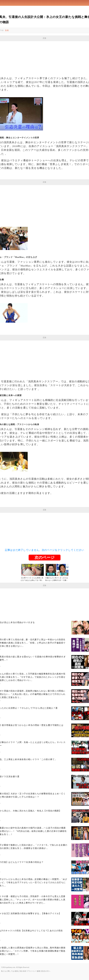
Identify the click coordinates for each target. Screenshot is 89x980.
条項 (25, 971)
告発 (7, 30)
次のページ (45, 557)
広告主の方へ (45, 971)
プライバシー (32, 971)
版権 (38, 971)
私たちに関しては (8, 971)
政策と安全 (19, 971)
